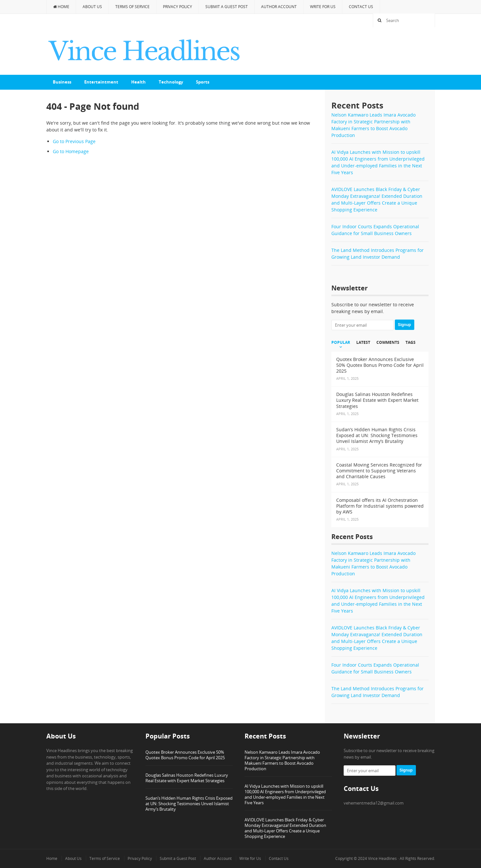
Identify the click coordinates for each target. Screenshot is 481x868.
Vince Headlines (382, 858)
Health (138, 82)
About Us (92, 7)
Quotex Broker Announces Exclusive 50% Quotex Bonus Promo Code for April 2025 (185, 755)
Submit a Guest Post (227, 7)
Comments (388, 343)
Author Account (279, 7)
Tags (411, 343)
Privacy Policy (178, 7)
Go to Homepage (71, 151)
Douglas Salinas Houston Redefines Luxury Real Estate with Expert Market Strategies (187, 778)
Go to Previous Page (74, 141)
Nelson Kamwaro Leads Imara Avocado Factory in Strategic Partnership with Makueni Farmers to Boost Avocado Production (282, 760)
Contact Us (361, 7)
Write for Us (323, 7)
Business (62, 82)
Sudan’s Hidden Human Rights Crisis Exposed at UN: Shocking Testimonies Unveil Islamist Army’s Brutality (189, 804)
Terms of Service (132, 7)
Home (61, 7)
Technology (171, 82)
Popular (341, 343)
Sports (203, 82)
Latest (363, 343)
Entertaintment (101, 82)
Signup (404, 325)
